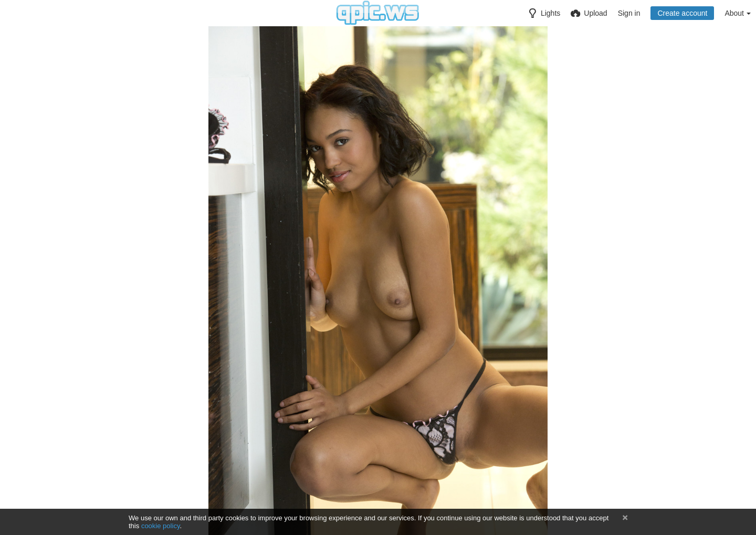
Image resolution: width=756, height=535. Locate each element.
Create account (682, 13)
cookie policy (161, 526)
